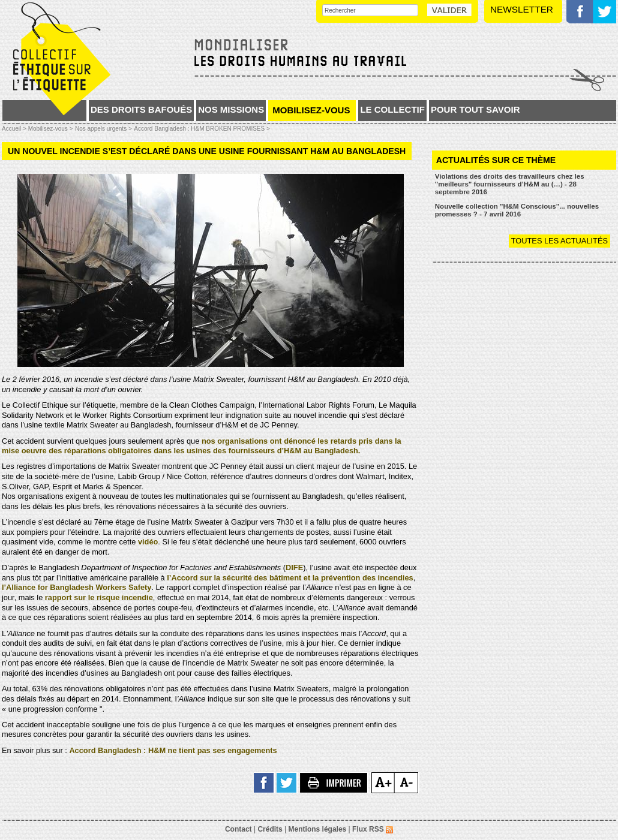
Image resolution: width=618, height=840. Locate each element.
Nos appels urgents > (103, 129)
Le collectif (392, 109)
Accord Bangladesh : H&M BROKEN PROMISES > (202, 129)
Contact (238, 829)
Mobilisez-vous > (51, 129)
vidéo (148, 542)
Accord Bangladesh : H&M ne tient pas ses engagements (173, 750)
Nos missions (231, 109)
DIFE (294, 567)
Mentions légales (318, 829)
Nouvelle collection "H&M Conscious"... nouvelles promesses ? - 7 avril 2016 (517, 210)
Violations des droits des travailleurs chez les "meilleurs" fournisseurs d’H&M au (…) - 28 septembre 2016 (510, 184)
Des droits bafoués (141, 109)
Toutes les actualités (559, 241)
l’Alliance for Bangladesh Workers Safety (76, 587)
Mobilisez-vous (311, 110)
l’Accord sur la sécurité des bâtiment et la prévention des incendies (290, 578)
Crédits (270, 829)
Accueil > (15, 129)
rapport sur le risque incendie (99, 597)
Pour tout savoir (475, 109)
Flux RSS (373, 829)
